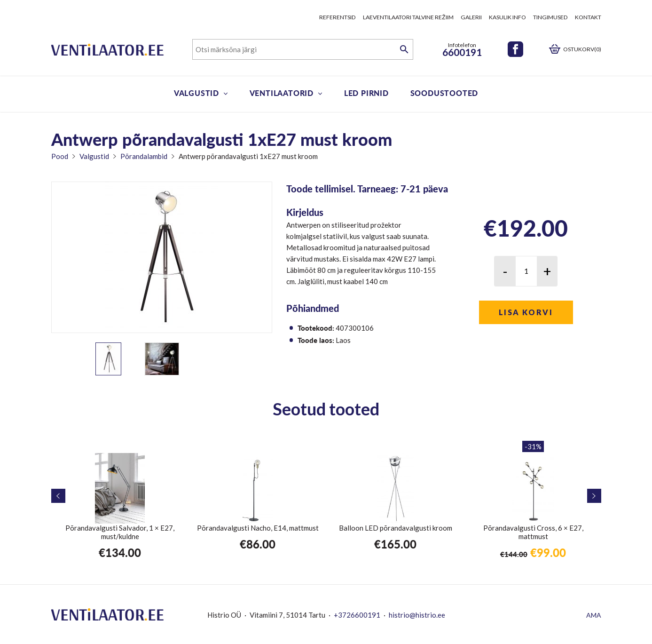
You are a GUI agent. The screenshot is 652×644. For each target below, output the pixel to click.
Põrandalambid (144, 156)
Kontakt (588, 17)
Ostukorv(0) (582, 49)
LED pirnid (366, 93)
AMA (594, 615)
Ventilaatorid (282, 93)
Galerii (471, 17)
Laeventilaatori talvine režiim (408, 17)
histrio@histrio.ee (417, 615)
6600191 (462, 52)
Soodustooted (444, 93)
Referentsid (338, 17)
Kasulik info (507, 17)
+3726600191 (357, 615)
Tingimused (550, 17)
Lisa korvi (526, 312)
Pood (60, 156)
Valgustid (196, 93)
